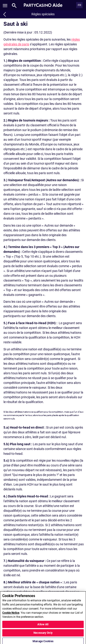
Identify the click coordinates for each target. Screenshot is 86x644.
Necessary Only (43, 634)
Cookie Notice (11, 614)
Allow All (43, 626)
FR (79, 5)
